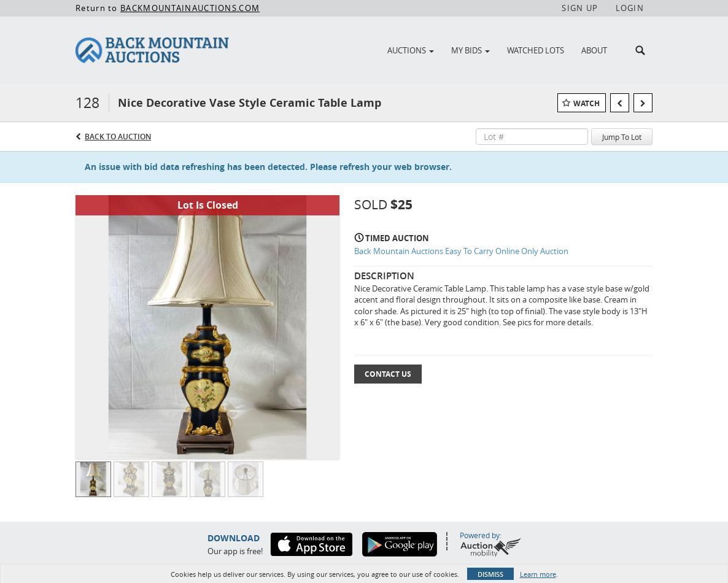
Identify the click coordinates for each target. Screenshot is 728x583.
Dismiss (490, 574)
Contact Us (388, 374)
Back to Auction (118, 137)
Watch (587, 103)
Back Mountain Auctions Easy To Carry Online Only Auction (461, 251)
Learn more (538, 574)
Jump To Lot (622, 137)
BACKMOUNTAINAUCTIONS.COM (190, 8)
